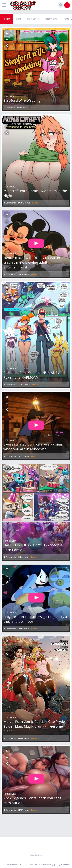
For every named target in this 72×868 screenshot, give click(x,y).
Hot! (19, 19)
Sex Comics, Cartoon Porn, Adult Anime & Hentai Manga (31, 864)
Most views (51, 19)
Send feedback (36, 855)
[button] (5, 5)
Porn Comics (10, 96)
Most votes (33, 19)
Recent (6, 19)
